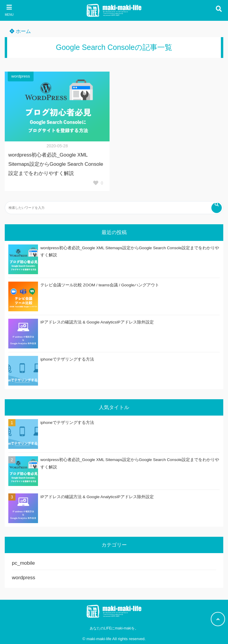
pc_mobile (23, 563)
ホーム (20, 31)
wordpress (21, 76)
